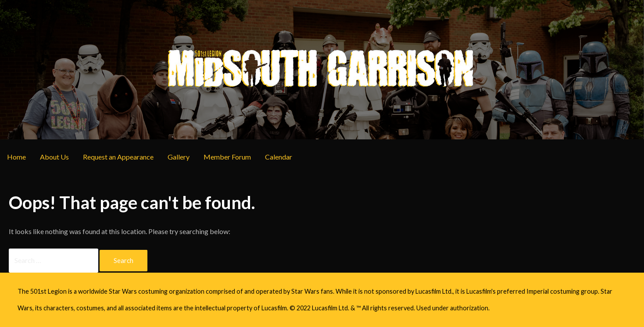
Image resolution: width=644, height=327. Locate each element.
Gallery (179, 157)
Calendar (279, 157)
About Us (54, 157)
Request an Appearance (118, 157)
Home (16, 157)
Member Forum (227, 157)
